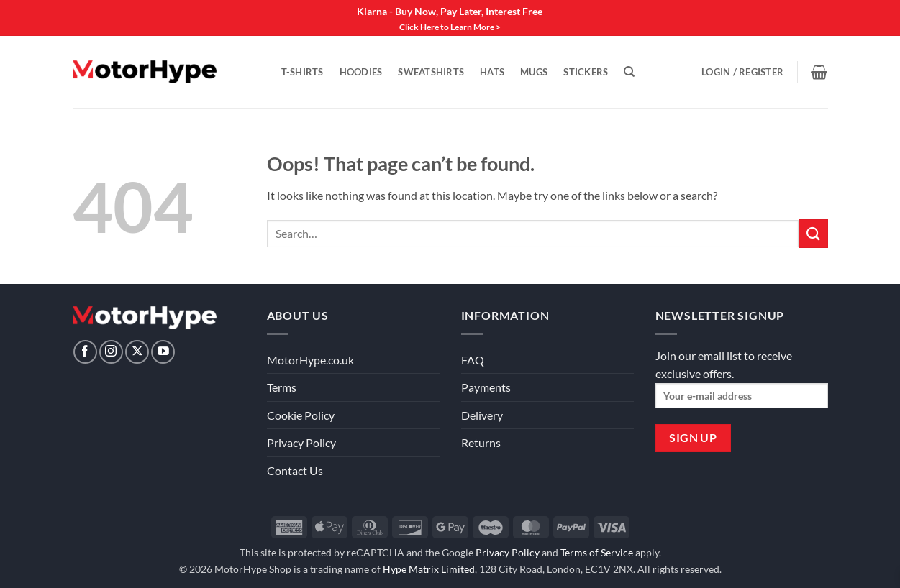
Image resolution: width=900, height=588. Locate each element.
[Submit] (813, 233)
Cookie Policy (301, 415)
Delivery (482, 415)
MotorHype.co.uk (310, 360)
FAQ (473, 360)
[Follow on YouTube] (163, 352)
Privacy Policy (301, 442)
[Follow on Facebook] (85, 352)
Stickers (586, 72)
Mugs (534, 72)
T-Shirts (303, 72)
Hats (492, 72)
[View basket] (819, 72)
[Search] (629, 72)
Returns (481, 442)
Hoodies (361, 72)
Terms (282, 387)
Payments (486, 387)
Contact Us (295, 470)
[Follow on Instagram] (111, 352)
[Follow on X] (137, 352)
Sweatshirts (431, 72)
